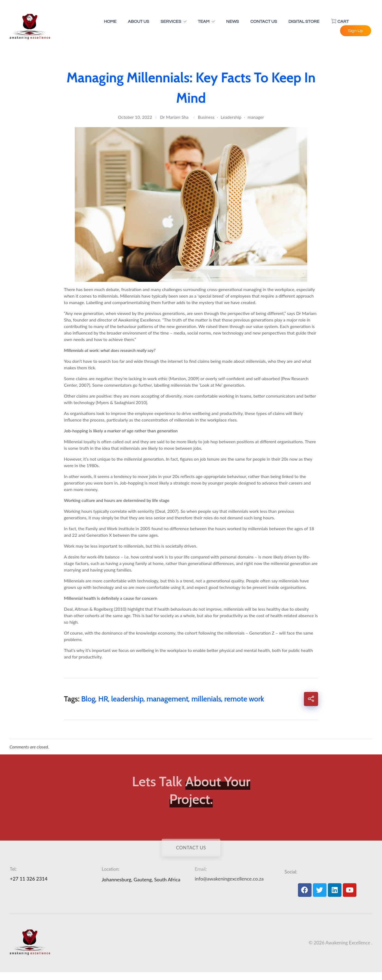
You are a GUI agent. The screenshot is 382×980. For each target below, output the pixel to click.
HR (103, 699)
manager (256, 117)
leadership (127, 699)
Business (206, 117)
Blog (88, 699)
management (168, 699)
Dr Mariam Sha (174, 117)
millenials (207, 699)
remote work (244, 699)
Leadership (231, 117)
